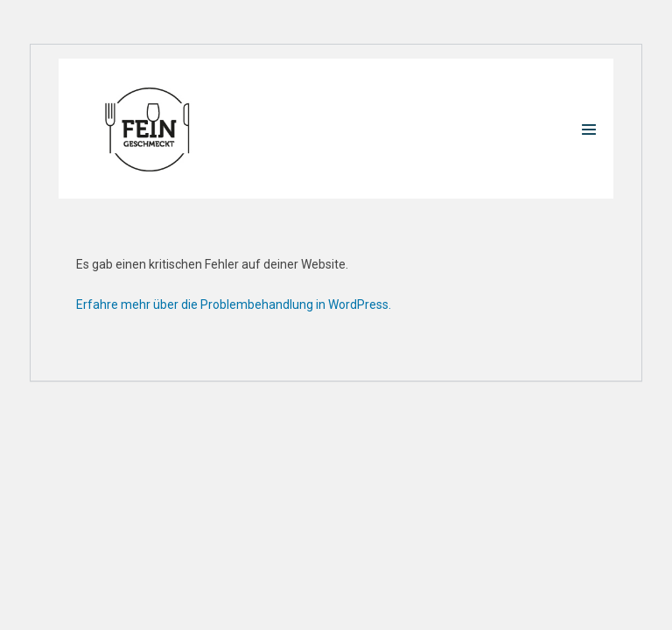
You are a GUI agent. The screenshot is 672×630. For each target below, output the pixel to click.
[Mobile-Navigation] (589, 129)
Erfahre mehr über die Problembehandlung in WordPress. (234, 304)
